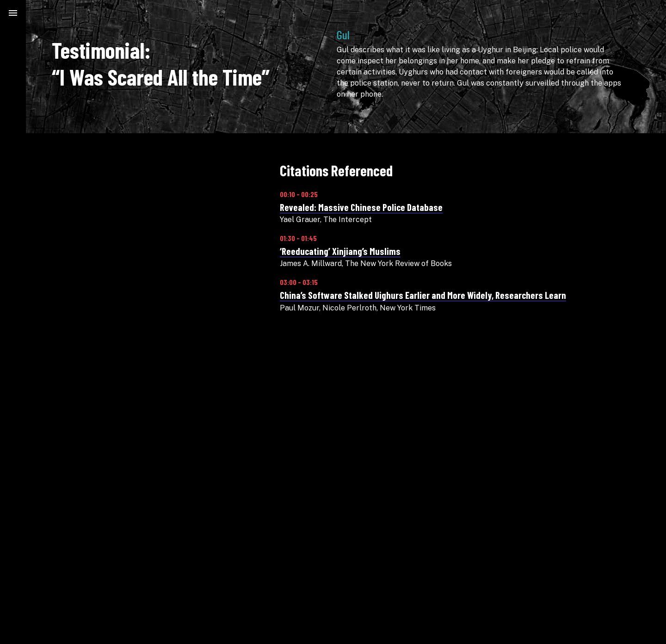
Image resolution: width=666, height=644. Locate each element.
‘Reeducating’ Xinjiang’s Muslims (340, 251)
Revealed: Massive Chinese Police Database (361, 207)
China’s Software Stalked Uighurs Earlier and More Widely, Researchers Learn (423, 295)
